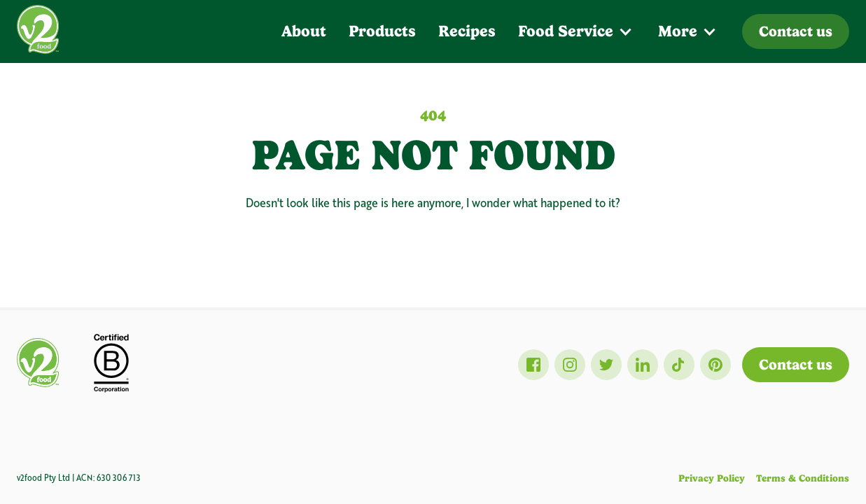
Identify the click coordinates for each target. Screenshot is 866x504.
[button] (577, 31)
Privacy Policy (712, 478)
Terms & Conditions (803, 478)
